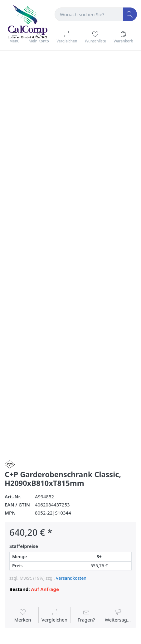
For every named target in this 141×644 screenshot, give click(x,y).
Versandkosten (71, 578)
